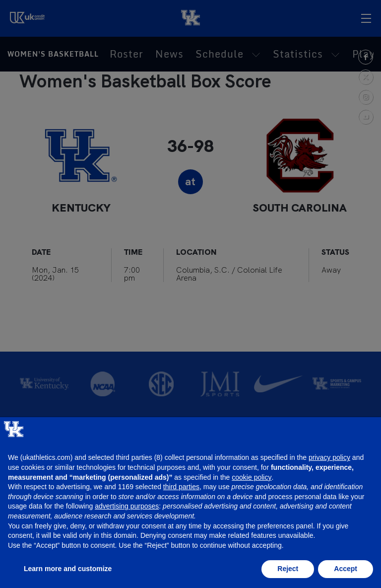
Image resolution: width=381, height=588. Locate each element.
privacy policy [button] (329, 457)
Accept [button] (346, 569)
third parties (181, 487)
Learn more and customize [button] (68, 569)
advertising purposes (127, 506)
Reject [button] (288, 569)
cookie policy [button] (252, 477)
